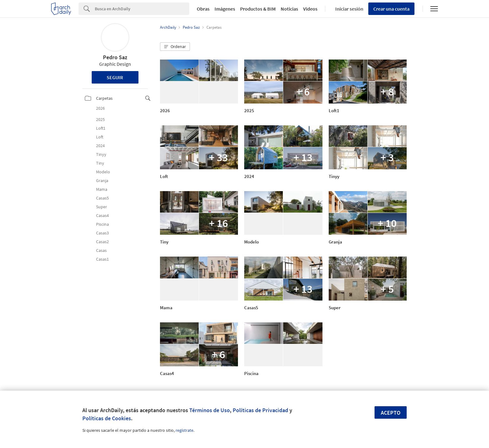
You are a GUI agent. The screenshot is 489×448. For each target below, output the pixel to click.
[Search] (142, 9)
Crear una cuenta (391, 9)
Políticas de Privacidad (260, 410)
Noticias (289, 9)
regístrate (184, 430)
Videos (310, 9)
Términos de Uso (210, 410)
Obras (203, 9)
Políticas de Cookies (107, 418)
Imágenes (225, 9)
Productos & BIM (258, 9)
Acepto (391, 413)
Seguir (115, 77)
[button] (175, 47)
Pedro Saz (115, 57)
